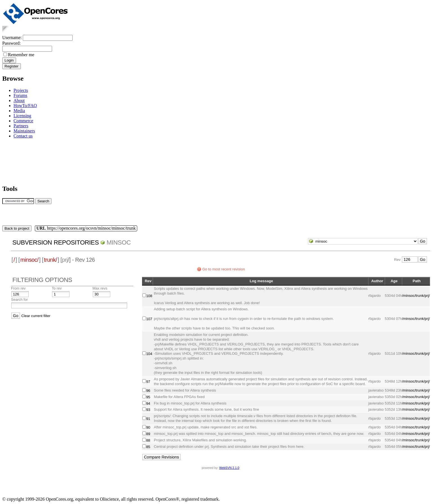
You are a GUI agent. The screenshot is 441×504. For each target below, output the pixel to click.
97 (148, 382)
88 (148, 440)
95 (148, 397)
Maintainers (24, 131)
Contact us (23, 136)
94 (148, 404)
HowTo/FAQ (25, 106)
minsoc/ (29, 260)
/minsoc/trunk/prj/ (416, 296)
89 (148, 434)
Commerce (23, 121)
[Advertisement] (20, 161)
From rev (18, 288)
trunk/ (50, 260)
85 (148, 447)
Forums (20, 95)
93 (148, 410)
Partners (21, 126)
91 (148, 419)
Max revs (100, 288)
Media (19, 111)
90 (148, 427)
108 (149, 296)
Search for (19, 300)
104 (149, 354)
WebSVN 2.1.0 (229, 468)
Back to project (17, 228)
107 (149, 319)
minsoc (119, 242)
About (19, 100)
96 (148, 391)
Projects (21, 90)
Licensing (22, 116)
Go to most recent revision (224, 269)
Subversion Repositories (56, 242)
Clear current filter (36, 316)
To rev (57, 288)
